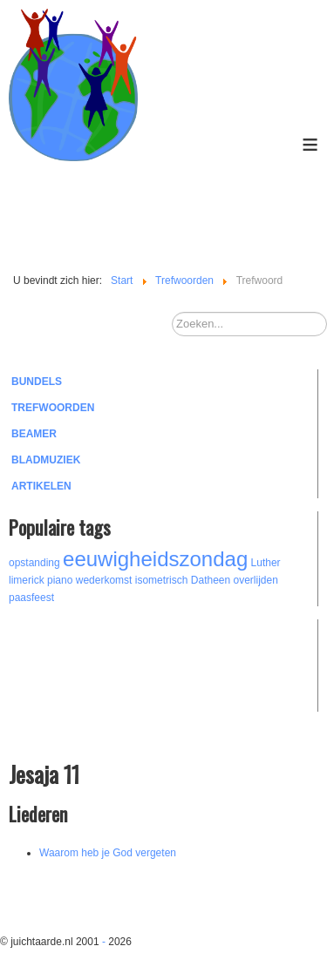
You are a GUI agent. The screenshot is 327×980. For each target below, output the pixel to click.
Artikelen (41, 486)
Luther (266, 563)
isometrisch (162, 580)
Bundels (37, 382)
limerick (27, 580)
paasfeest (31, 598)
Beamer (34, 434)
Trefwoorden (53, 408)
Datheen (211, 580)
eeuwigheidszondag (155, 559)
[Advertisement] (105, 663)
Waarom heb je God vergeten (108, 853)
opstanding (34, 563)
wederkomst (104, 580)
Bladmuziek (46, 460)
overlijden (256, 580)
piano (60, 580)
